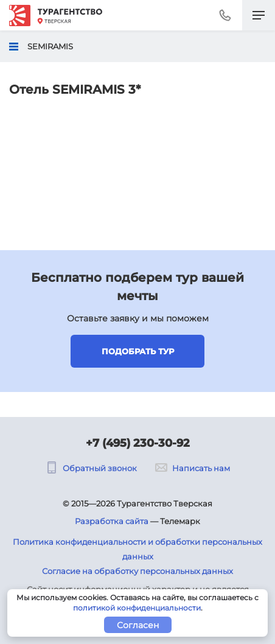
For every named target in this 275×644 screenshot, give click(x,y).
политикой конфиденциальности (137, 608)
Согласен (138, 625)
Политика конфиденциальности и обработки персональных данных (137, 549)
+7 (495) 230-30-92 (138, 443)
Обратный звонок (91, 468)
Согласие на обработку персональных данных (137, 571)
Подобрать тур (138, 351)
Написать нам (193, 468)
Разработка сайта (112, 521)
